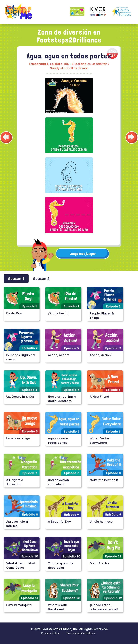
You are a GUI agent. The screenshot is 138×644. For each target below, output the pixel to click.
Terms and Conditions (81, 633)
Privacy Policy (50, 633)
